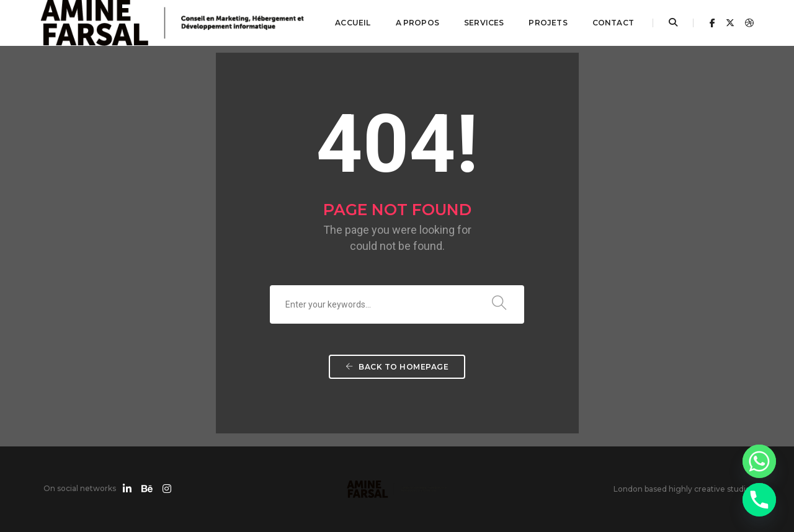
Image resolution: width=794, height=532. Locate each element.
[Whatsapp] (759, 461)
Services (484, 23)
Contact (613, 23)
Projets (548, 23)
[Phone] (759, 500)
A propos (417, 23)
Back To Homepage (397, 367)
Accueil (353, 23)
